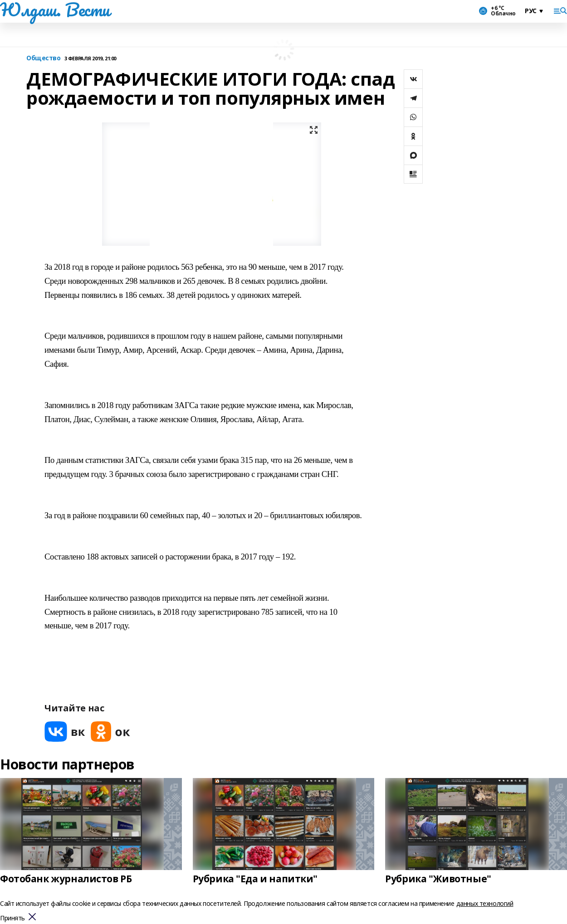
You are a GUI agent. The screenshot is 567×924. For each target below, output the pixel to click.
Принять (12, 918)
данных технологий (485, 903)
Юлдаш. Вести (55, 10)
